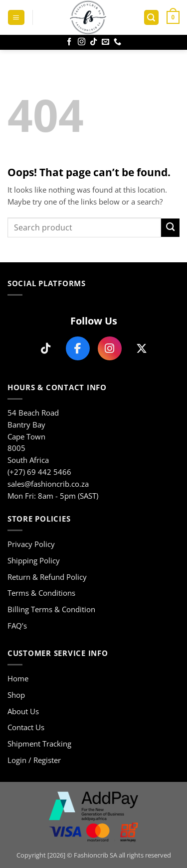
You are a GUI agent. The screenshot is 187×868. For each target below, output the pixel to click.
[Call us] (117, 42)
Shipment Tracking (39, 744)
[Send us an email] (105, 42)
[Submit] (170, 228)
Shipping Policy (34, 560)
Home (18, 678)
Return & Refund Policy (47, 577)
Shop (16, 695)
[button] (16, 18)
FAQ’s (17, 626)
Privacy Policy (31, 544)
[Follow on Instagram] (82, 42)
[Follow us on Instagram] (110, 348)
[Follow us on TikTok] (46, 348)
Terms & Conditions (41, 593)
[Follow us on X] (142, 348)
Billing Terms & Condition (51, 609)
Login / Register (34, 760)
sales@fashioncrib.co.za (48, 484)
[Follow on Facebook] (69, 42)
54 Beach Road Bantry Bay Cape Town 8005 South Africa (33, 436)
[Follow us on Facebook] (78, 348)
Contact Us (26, 727)
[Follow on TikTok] (93, 42)
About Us (23, 711)
